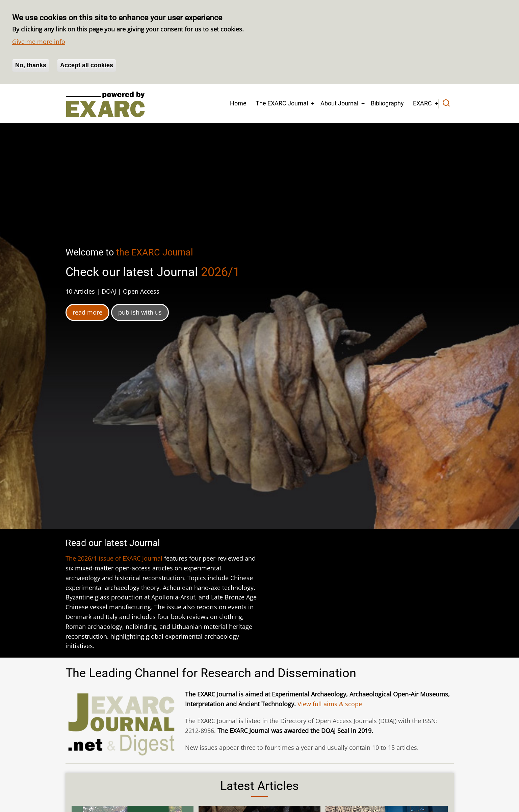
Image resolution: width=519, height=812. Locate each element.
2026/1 (220, 272)
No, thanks (31, 65)
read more (87, 312)
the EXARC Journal (155, 252)
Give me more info (39, 42)
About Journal (339, 103)
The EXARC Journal (282, 103)
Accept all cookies (87, 65)
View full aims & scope (330, 704)
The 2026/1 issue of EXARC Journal (114, 558)
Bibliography (387, 103)
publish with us (140, 312)
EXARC (422, 103)
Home (238, 103)
